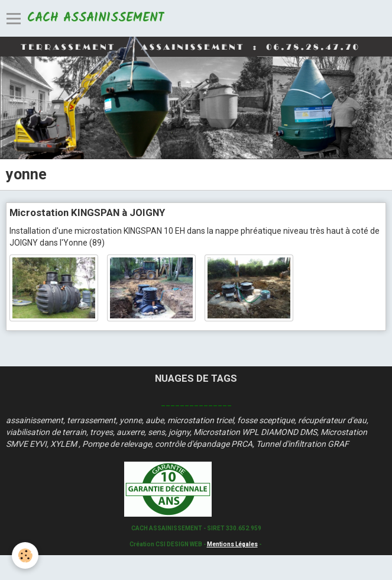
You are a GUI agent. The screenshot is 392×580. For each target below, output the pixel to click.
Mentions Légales (232, 544)
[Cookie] (25, 555)
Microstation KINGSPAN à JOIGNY (87, 212)
